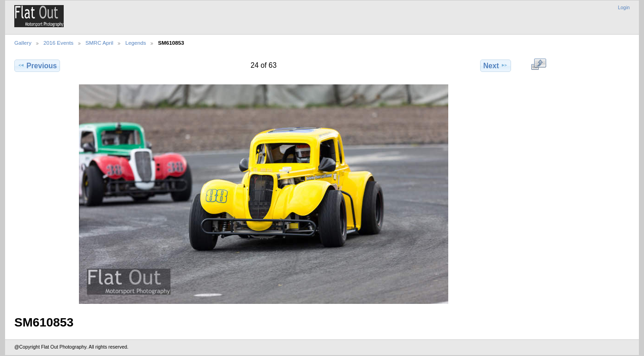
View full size (539, 65)
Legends (135, 43)
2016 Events (58, 43)
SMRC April (99, 43)
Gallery (23, 43)
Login (624, 8)
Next (496, 65)
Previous (37, 65)
